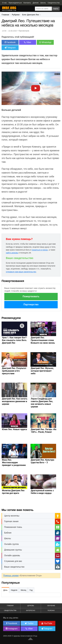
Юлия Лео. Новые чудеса (14, 429)
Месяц (23, 590)
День (5, 590)
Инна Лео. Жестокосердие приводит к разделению (14, 462)
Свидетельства (10, 610)
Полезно (51, 610)
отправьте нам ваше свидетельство (21, 272)
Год (31, 590)
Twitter (29, 623)
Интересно (31, 610)
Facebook (10, 42)
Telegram (10, 48)
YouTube (47, 623)
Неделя (14, 590)
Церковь (31, 606)
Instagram (12, 629)
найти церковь (12, 253)
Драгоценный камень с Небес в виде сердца (42, 492)
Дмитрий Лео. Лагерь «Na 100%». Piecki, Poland (44, 431)
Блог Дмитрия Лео (31, 15)
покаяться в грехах (40, 250)
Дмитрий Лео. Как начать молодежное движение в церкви (15, 401)
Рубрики (16, 15)
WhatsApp (45, 42)
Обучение (51, 606)
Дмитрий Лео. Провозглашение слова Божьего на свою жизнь (43, 340)
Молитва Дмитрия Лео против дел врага (13, 492)
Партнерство (31, 305)
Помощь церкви (11, 576)
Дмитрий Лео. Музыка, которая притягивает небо (42, 371)
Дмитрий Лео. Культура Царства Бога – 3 (43, 461)
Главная (5, 15)
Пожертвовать (31, 296)
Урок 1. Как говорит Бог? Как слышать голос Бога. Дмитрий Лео (14, 340)
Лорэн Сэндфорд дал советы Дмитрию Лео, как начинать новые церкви (42, 403)
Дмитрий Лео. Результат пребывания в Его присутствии (14, 371)
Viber (28, 42)
